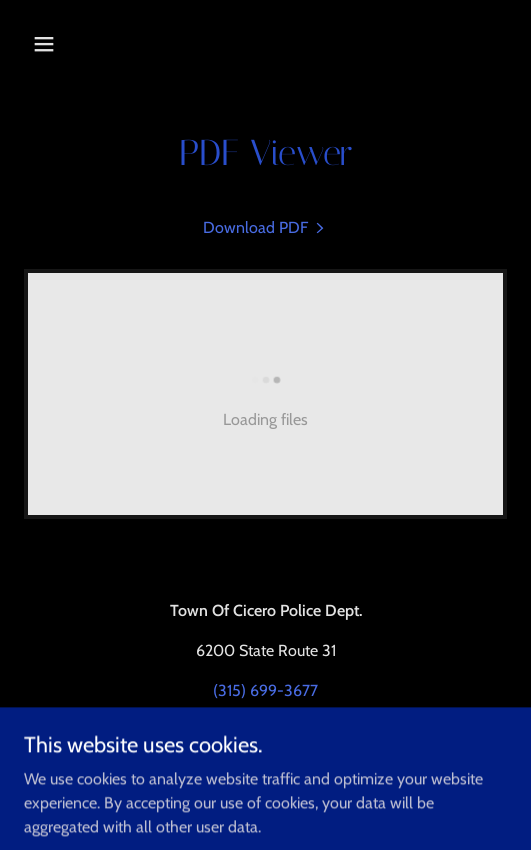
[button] (60, 44)
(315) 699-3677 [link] (265, 690)
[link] (265, 227)
